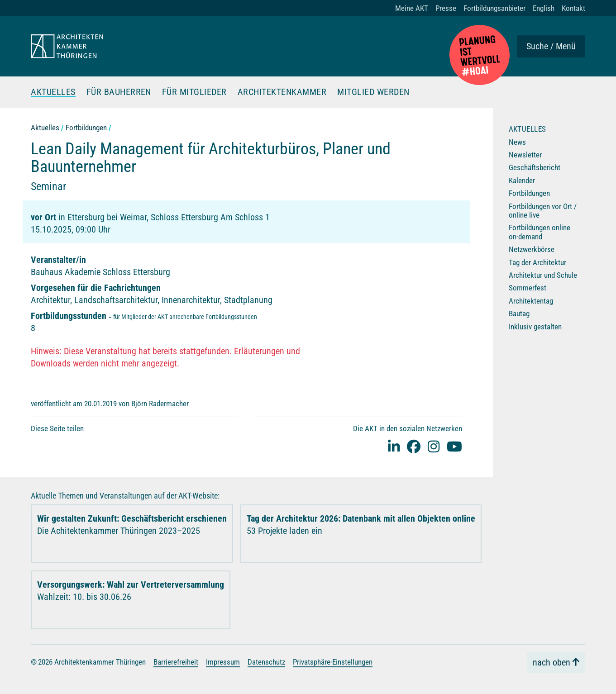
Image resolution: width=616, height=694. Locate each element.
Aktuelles (53, 92)
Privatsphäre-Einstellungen (333, 661)
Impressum (223, 661)
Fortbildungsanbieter (494, 8)
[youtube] (454, 446)
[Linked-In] (394, 446)
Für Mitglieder (194, 92)
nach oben (552, 662)
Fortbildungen (86, 128)
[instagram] (434, 446)
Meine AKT (412, 8)
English (544, 8)
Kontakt (573, 8)
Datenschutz (266, 661)
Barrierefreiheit (176, 661)
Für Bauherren (119, 92)
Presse (446, 8)
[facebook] (414, 446)
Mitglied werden (374, 92)
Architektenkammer (282, 92)
